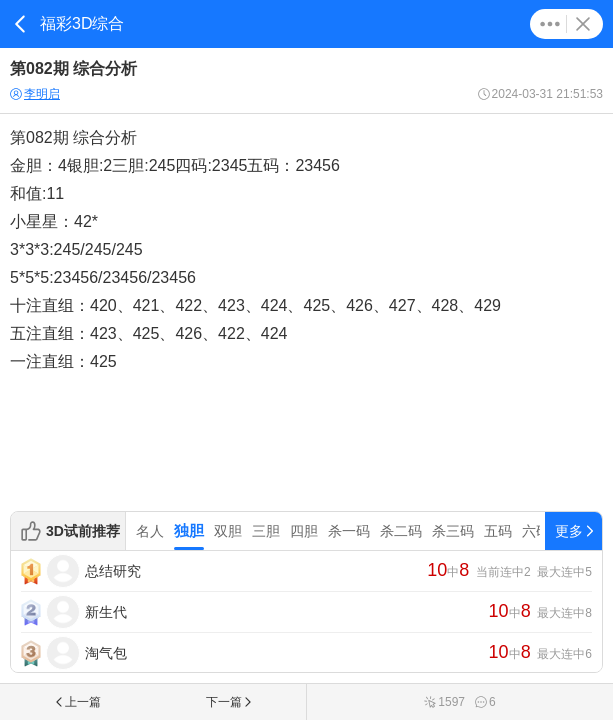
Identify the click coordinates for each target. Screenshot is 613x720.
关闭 (583, 24)
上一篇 (77, 702)
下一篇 (230, 702)
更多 (550, 24)
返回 (20, 24)
